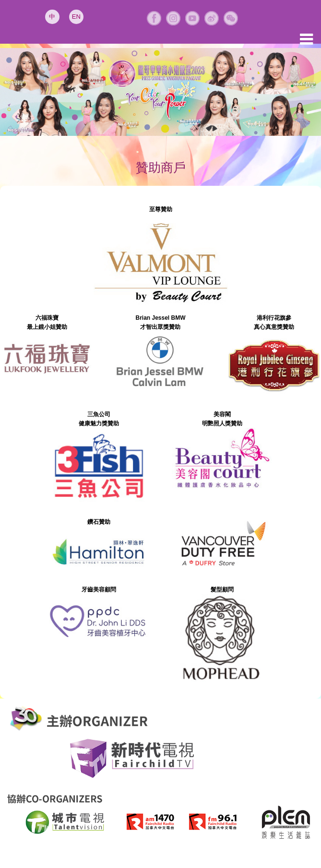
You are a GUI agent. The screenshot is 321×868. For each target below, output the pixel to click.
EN (76, 17)
